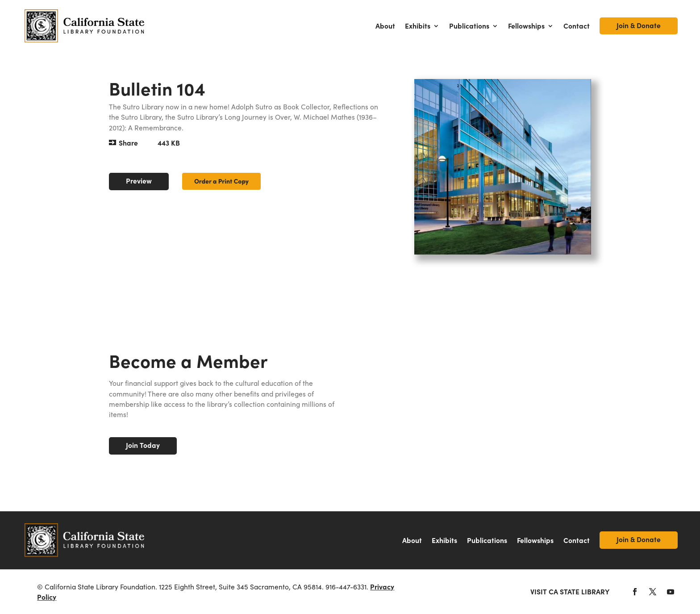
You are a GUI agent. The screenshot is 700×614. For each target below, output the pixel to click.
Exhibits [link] (418, 26)
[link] (85, 26)
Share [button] (128, 143)
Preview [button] (139, 181)
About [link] (385, 26)
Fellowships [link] (526, 26)
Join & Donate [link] (639, 25)
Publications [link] (469, 26)
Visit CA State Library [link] (570, 591)
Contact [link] (577, 26)
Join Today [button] (143, 445)
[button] (635, 592)
